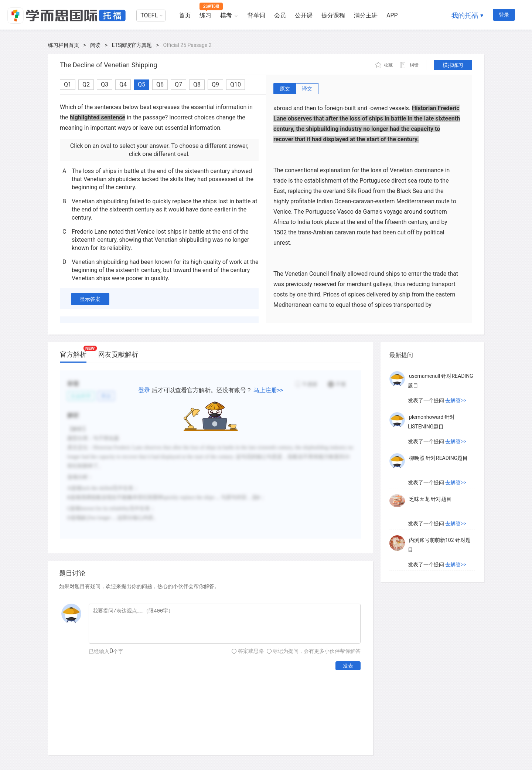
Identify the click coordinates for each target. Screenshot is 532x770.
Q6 (160, 84)
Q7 (178, 84)
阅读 (95, 45)
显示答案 (90, 299)
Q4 (123, 84)
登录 (504, 15)
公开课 (304, 15)
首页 (185, 15)
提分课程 (333, 15)
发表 (348, 666)
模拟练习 (453, 65)
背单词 (256, 15)
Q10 (236, 84)
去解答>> (456, 400)
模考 (226, 15)
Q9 (215, 84)
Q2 (86, 84)
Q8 (197, 84)
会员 (280, 15)
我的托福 (465, 15)
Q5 (141, 84)
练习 (205, 15)
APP (392, 15)
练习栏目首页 (64, 45)
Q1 (68, 84)
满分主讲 (366, 15)
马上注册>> (268, 390)
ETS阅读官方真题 (132, 45)
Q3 (105, 84)
